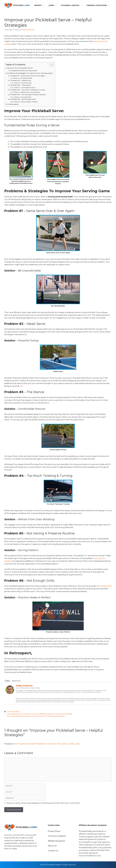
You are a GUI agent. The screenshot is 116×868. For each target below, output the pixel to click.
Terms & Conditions (57, 836)
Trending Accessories (99, 5)
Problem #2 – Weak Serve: (21, 80)
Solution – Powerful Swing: (23, 83)
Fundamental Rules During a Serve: (24, 71)
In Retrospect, (13, 104)
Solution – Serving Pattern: (23, 97)
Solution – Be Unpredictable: (23, 78)
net (21, 386)
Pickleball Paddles (73, 5)
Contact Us (53, 851)
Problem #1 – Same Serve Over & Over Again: (28, 76)
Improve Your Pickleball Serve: (20, 68)
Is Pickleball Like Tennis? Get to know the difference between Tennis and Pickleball (39, 714)
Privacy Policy (54, 831)
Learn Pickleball (13, 712)
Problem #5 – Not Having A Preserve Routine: (28, 95)
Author (7, 681)
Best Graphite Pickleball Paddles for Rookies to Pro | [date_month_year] (47, 744)
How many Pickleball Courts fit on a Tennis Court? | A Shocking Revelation (36, 716)
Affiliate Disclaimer (57, 841)
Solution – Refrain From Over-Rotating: (27, 92)
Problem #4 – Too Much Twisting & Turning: (28, 90)
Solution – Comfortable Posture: (25, 88)
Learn (54, 5)
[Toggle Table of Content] (50, 65)
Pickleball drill (105, 586)
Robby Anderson (24, 686)
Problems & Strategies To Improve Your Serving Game (30, 73)
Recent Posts (16, 681)
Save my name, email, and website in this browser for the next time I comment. (43, 803)
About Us (52, 846)
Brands (40, 5)
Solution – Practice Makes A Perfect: (26, 102)
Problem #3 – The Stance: (21, 85)
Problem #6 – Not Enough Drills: (23, 99)
